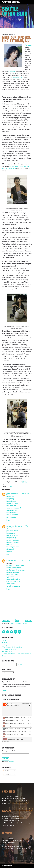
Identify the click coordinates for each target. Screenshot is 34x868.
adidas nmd (10, 526)
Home (17, 620)
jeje (8, 494)
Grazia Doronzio (18, 77)
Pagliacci (5, 640)
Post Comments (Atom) (19, 624)
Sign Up (5, 690)
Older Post (28, 620)
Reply (8, 520)
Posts (6, 771)
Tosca (4, 656)
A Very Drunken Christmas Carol (12, 647)
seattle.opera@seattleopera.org (19, 823)
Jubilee (4, 643)
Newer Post (6, 620)
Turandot (28, 45)
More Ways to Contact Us (12, 825)
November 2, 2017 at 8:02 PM (19, 494)
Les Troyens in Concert (9, 649)
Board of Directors (10, 796)
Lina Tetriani (12, 71)
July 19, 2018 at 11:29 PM (22, 560)
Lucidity (5, 645)
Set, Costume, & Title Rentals (14, 799)
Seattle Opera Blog (15, 11)
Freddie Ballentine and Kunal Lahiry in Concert (17, 654)
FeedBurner (11, 762)
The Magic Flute (7, 652)
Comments (8, 774)
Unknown (10, 560)
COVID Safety (7, 803)
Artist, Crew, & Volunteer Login (15, 801)
